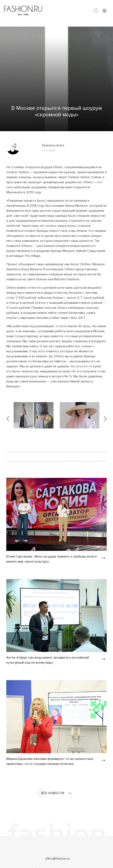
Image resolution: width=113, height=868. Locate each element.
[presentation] (8, 415)
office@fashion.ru (57, 859)
